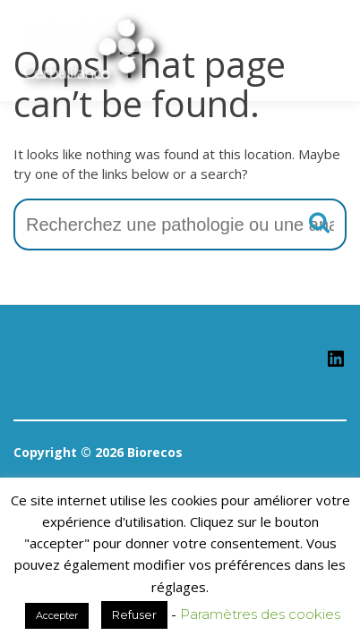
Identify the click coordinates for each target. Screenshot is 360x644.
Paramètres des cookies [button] (260, 614)
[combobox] (180, 225)
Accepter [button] (57, 615)
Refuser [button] (134, 614)
